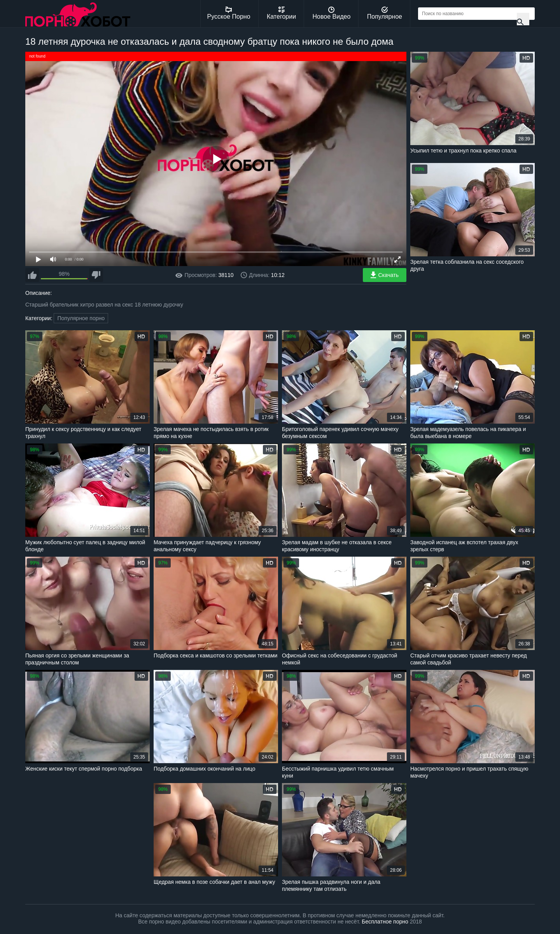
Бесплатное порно (385, 922)
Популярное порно (81, 318)
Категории (281, 13)
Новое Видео (332, 13)
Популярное (385, 13)
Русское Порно (229, 13)
